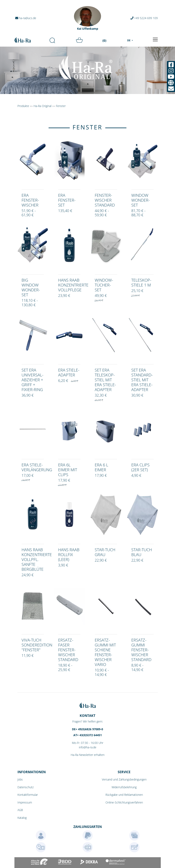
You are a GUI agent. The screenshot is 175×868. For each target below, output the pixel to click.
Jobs (20, 779)
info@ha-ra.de (88, 747)
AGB (20, 810)
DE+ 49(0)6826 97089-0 (87, 729)
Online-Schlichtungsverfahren (124, 802)
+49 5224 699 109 (144, 18)
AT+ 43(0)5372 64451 (88, 735)
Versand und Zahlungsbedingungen (124, 779)
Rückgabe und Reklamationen (124, 795)
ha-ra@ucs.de (26, 18)
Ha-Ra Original (43, 106)
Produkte (23, 106)
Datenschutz (26, 787)
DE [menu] (129, 40)
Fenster (61, 106)
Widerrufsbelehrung (124, 787)
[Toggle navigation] (155, 39)
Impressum (25, 802)
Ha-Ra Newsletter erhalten (88, 755)
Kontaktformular (28, 795)
